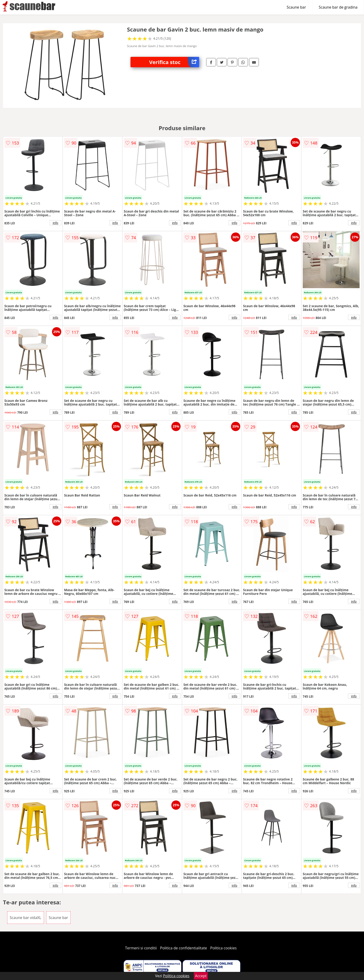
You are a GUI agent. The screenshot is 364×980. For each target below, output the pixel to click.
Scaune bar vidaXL (26, 918)
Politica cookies (224, 948)
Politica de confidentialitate (184, 948)
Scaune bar (296, 7)
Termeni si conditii (141, 948)
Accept (201, 976)
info (55, 223)
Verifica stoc (174, 62)
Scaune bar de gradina (338, 7)
